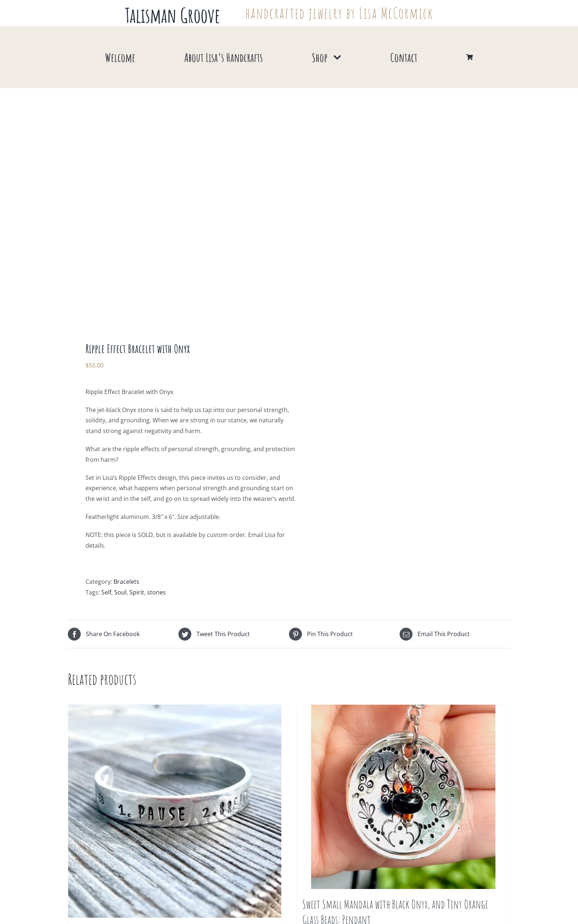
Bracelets (126, 582)
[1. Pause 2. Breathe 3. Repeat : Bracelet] (175, 811)
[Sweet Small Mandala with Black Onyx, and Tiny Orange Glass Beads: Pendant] (403, 797)
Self (106, 592)
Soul (120, 592)
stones (156, 592)
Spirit (137, 592)
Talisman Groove (173, 15)
